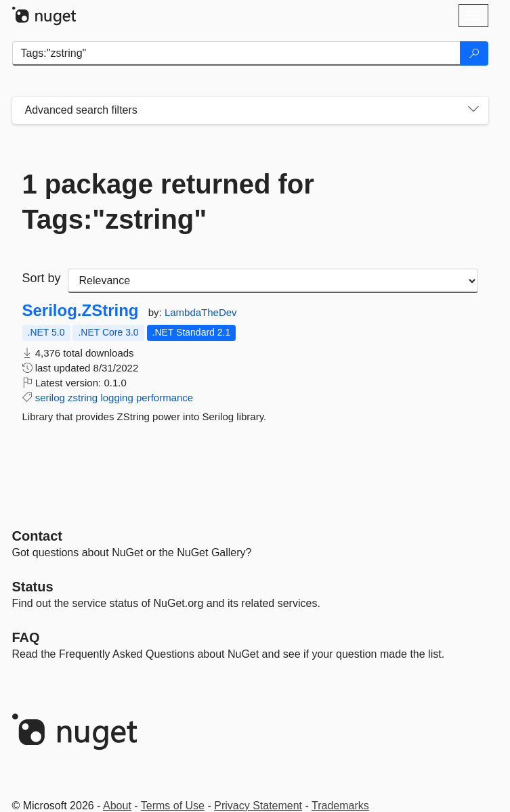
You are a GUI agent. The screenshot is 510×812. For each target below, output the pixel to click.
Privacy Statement (258, 806)
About (117, 806)
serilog (50, 398)
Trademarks (340, 806)
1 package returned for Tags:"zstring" (168, 202)
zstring (83, 398)
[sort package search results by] (273, 281)
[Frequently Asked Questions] (26, 637)
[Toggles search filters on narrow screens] (473, 110)
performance (165, 398)
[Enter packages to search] (236, 53)
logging (116, 398)
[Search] (474, 53)
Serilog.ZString (81, 311)
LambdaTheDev (201, 312)
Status (33, 587)
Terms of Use (173, 806)
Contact (37, 536)
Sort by (42, 278)
